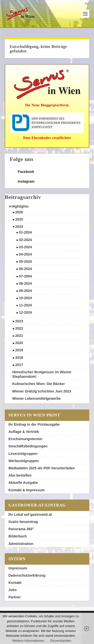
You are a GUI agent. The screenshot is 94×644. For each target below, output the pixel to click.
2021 (19, 336)
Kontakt (15, 583)
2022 (19, 328)
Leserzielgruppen (23, 454)
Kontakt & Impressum (27, 490)
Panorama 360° (21, 529)
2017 (19, 365)
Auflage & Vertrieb (24, 432)
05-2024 (25, 261)
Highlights (20, 206)
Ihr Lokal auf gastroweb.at (30, 515)
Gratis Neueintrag (23, 522)
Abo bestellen (20, 475)
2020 (19, 343)
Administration (21, 544)
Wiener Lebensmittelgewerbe (37, 398)
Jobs (13, 590)
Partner (15, 597)
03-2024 (25, 247)
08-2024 (25, 283)
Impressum (18, 568)
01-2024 (25, 232)
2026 (19, 212)
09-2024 (25, 291)
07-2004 (25, 276)
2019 (19, 350)
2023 (19, 321)
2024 (19, 227)
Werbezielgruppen (24, 461)
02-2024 (25, 240)
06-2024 (25, 269)
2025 (19, 219)
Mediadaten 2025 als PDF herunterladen (42, 468)
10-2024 (25, 298)
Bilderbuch (18, 536)
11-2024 (25, 305)
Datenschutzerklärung (27, 575)
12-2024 (25, 312)
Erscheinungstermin (25, 439)
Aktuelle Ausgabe (23, 483)
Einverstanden (61, 641)
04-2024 (25, 254)
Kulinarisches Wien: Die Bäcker (39, 384)
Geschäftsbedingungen (28, 446)
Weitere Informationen (28, 641)
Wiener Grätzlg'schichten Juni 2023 (42, 391)
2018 (19, 358)
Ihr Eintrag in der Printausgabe (34, 424)
